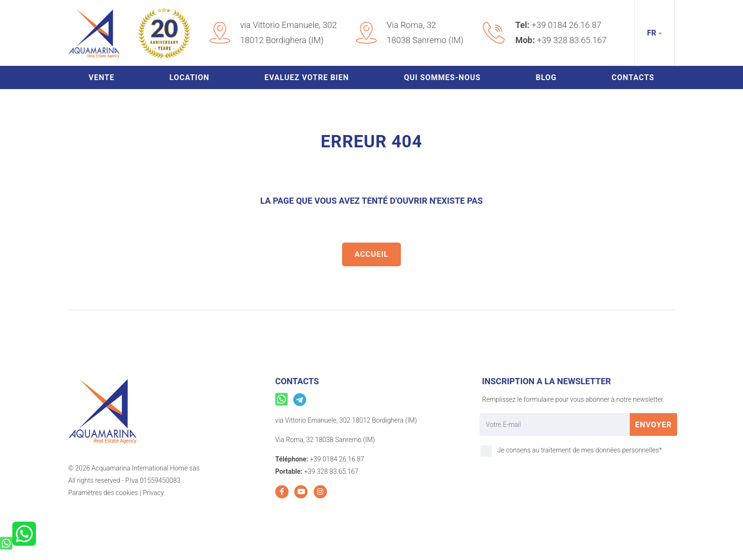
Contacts (633, 77)
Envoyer (653, 425)
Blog (546, 77)
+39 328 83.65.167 (572, 40)
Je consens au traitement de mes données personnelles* (579, 450)
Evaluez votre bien (307, 77)
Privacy (153, 493)
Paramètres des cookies (103, 493)
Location (190, 77)
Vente (101, 77)
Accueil (371, 254)
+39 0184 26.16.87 (566, 25)
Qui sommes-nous (442, 77)
